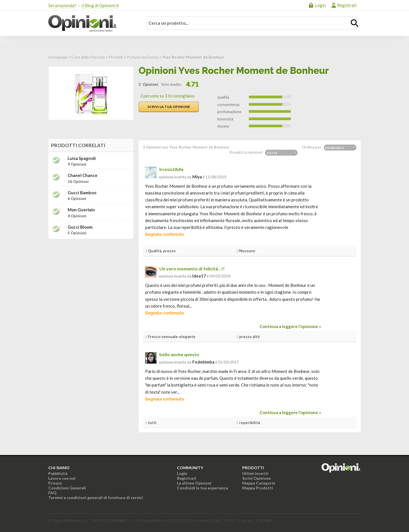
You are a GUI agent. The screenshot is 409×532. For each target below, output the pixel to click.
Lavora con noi (62, 478)
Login (320, 5)
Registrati (347, 5)
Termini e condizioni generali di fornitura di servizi (96, 497)
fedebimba (203, 362)
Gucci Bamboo (82, 193)
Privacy (55, 483)
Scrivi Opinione (256, 478)
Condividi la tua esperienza (203, 488)
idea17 (199, 276)
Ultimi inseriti (255, 473)
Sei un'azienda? (62, 5)
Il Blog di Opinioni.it (100, 5)
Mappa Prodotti (258, 488)
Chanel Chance (83, 175)
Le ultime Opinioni (194, 483)
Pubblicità (58, 473)
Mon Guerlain (81, 210)
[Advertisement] (91, 279)
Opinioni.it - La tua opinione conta (92, 24)
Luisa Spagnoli (82, 158)
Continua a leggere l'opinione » (290, 326)
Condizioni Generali (67, 488)
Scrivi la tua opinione (169, 107)
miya (197, 177)
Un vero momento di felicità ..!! (192, 269)
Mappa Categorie (259, 483)
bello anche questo (179, 354)
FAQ (52, 493)
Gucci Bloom (80, 227)
